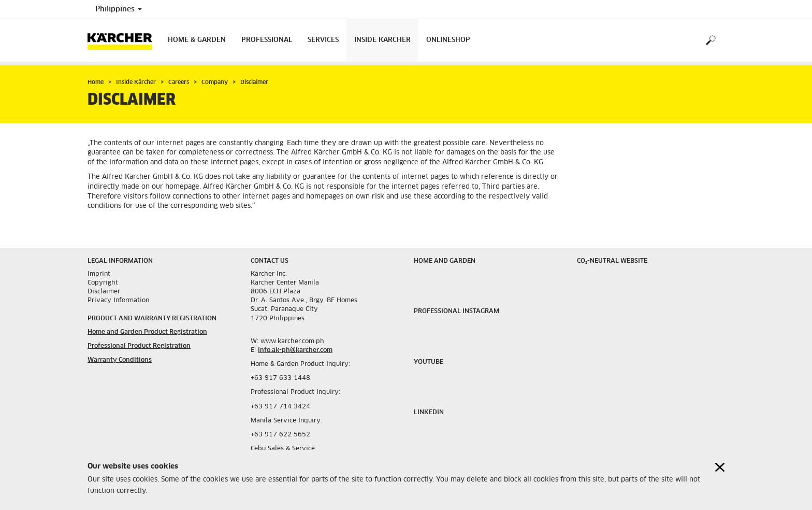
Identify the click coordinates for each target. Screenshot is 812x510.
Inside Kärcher (382, 40)
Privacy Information (118, 301)
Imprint (99, 274)
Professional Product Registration (139, 346)
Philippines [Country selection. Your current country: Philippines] (119, 9)
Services (323, 40)
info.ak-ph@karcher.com (295, 350)
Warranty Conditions (120, 360)
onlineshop (448, 40)
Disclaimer (104, 292)
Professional (267, 40)
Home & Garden (197, 40)
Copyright (103, 283)
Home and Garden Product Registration (147, 332)
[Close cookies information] (720, 467)
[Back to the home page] (124, 41)
